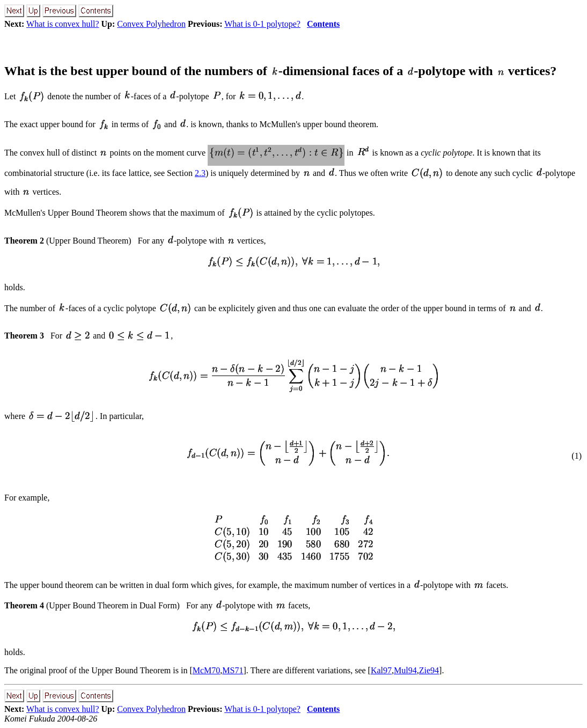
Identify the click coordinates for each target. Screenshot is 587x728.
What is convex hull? (63, 24)
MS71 (233, 670)
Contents (323, 24)
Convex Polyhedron (151, 24)
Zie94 (429, 670)
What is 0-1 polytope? (262, 24)
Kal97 (381, 670)
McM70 (207, 670)
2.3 (200, 173)
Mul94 (405, 670)
